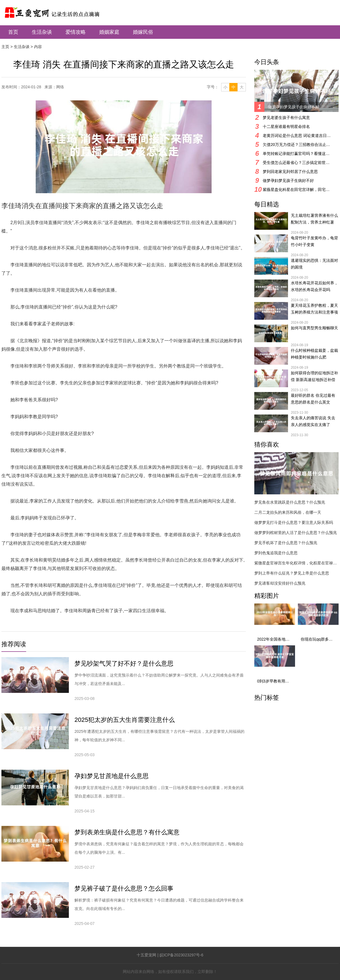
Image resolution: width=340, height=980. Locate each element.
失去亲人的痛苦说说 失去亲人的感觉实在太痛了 (313, 421)
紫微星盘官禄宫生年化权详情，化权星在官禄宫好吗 (296, 563)
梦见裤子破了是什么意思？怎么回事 (124, 888)
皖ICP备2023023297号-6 (182, 955)
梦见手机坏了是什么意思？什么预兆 (286, 543)
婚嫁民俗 (143, 32)
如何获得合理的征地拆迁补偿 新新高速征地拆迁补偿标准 (314, 377)
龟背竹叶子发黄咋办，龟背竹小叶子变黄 (314, 241)
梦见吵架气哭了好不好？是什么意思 (124, 664)
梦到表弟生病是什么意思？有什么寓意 (127, 832)
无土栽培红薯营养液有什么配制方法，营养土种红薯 (314, 219)
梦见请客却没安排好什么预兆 (280, 583)
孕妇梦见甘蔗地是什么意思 (112, 776)
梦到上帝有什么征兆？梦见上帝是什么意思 (292, 573)
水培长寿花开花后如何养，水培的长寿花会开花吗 (314, 286)
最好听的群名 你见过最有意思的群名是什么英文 (313, 399)
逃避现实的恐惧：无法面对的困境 (314, 264)
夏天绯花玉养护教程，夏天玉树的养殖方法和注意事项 (314, 309)
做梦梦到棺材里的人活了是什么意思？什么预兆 (296, 533)
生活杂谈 (42, 32)
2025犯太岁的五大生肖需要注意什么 (125, 720)
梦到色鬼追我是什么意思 (276, 553)
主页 (5, 47)
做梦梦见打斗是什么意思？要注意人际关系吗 (294, 522)
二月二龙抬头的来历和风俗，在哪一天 (288, 512)
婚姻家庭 (109, 32)
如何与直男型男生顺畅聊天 (314, 328)
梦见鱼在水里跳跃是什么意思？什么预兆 (290, 502)
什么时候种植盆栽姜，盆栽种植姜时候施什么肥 (314, 354)
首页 (13, 32)
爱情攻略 (76, 32)
